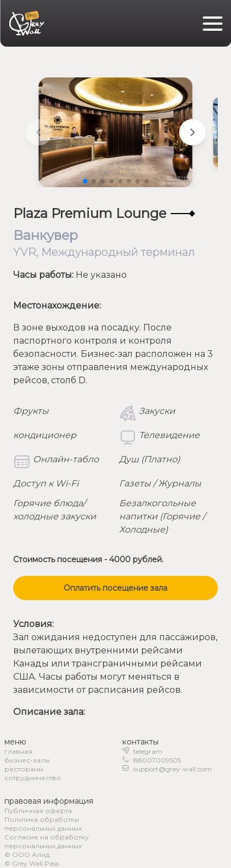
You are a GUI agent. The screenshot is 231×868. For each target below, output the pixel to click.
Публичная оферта (38, 811)
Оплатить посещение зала (116, 588)
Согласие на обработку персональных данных (47, 841)
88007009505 (157, 760)
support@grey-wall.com (173, 769)
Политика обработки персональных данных (43, 824)
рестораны (24, 769)
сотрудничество (33, 778)
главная (18, 751)
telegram (148, 751)
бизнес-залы (27, 760)
